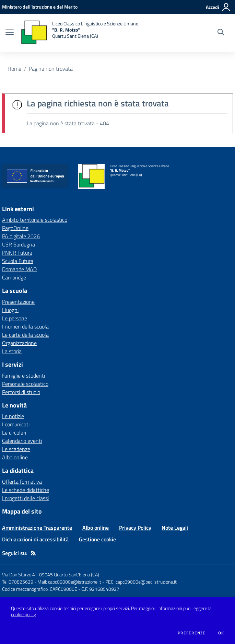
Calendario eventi (22, 441)
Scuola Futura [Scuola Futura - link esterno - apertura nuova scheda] (18, 261)
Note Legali (175, 528)
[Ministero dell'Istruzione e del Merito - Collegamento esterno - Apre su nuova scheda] (40, 7)
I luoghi (10, 310)
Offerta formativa (22, 482)
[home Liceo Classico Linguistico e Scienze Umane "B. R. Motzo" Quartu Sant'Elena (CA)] (79, 33)
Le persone (15, 318)
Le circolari (14, 433)
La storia (12, 351)
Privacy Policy (135, 528)
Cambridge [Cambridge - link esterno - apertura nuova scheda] (14, 277)
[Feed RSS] (33, 553)
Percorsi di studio (21, 392)
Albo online (15, 457)
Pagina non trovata (51, 69)
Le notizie (13, 416)
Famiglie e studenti (23, 376)
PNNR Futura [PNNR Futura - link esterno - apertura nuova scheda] (17, 253)
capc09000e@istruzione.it (75, 582)
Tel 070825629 (18, 582)
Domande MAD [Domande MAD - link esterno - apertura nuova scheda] (19, 269)
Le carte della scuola (25, 335)
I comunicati (16, 424)
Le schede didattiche (26, 490)
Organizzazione (19, 343)
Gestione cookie (97, 539)
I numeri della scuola (25, 326)
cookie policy (23, 614)
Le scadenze (16, 449)
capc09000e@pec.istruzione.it (146, 582)
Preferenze (192, 633)
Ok (221, 633)
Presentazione (18, 302)
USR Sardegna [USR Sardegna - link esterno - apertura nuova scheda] (19, 244)
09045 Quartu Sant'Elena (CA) (69, 574)
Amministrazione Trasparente (37, 528)
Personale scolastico (25, 384)
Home (14, 69)
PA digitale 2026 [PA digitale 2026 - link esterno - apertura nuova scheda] (21, 236)
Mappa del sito (22, 511)
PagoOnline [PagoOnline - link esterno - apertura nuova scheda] (15, 228)
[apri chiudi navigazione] (10, 33)
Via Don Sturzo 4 (19, 574)
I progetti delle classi (25, 498)
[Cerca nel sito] (221, 33)
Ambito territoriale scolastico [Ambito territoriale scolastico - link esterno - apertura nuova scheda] (35, 220)
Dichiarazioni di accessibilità (35, 539)
